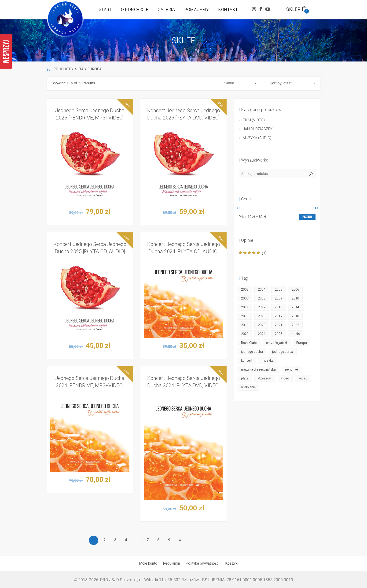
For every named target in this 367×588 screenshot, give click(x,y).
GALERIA (166, 9)
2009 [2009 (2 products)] (279, 298)
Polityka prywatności (203, 563)
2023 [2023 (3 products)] (245, 334)
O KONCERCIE (135, 9)
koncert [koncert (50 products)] (247, 361)
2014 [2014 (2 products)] (295, 307)
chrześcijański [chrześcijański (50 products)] (277, 343)
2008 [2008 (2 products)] (262, 298)
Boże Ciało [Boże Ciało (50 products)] (249, 343)
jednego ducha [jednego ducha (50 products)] (252, 352)
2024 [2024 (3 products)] (262, 334)
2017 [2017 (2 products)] (279, 316)
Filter (307, 217)
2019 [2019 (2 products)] (245, 325)
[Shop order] (293, 83)
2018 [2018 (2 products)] (295, 316)
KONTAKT (228, 9)
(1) (253, 253)
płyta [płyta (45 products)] (245, 378)
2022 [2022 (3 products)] (295, 325)
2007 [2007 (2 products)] (245, 298)
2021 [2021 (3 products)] (279, 325)
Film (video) (254, 120)
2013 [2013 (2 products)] (279, 307)
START (105, 9)
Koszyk (231, 563)
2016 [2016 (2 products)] (262, 316)
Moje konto (148, 563)
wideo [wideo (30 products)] (303, 378)
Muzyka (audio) (257, 138)
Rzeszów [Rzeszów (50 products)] (265, 378)
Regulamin (171, 563)
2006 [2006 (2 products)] (295, 289)
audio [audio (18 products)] (296, 334)
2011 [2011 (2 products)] (245, 307)
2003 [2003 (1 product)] (245, 289)
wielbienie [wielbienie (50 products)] (248, 387)
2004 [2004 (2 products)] (262, 289)
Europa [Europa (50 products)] (302, 343)
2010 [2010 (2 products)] (295, 298)
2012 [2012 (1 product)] (262, 307)
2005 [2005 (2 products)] (279, 289)
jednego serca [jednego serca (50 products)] (283, 352)
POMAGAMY (196, 9)
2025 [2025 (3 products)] (279, 334)
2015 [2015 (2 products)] (245, 316)
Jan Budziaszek (258, 129)
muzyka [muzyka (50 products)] (268, 361)
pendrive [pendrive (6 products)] (292, 369)
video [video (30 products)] (285, 378)
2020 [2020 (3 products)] (262, 325)
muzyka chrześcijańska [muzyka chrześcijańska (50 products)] (258, 369)
